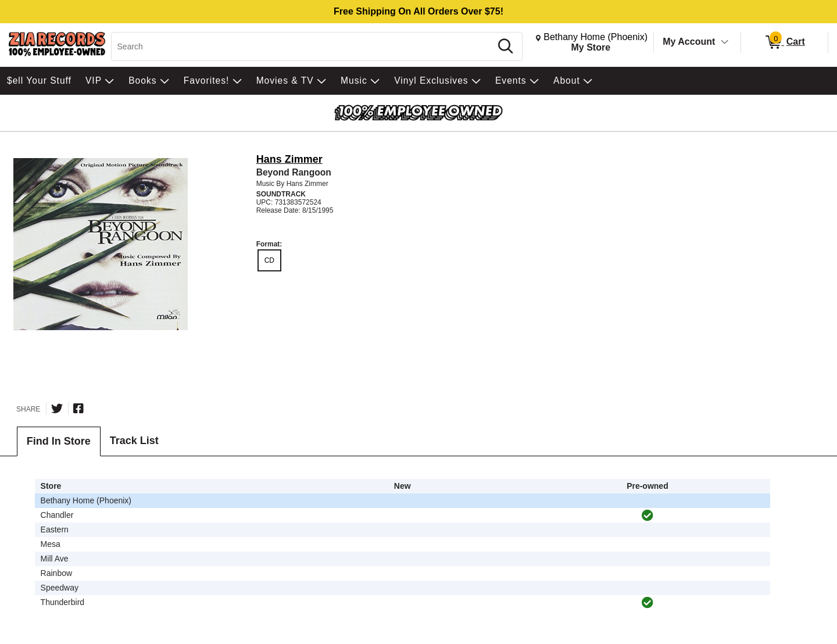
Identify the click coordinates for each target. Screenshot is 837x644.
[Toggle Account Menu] (725, 42)
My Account (689, 42)
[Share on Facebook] (78, 409)
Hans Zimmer (289, 159)
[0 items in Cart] (784, 42)
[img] (648, 516)
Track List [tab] (134, 441)
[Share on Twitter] (57, 409)
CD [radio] (269, 260)
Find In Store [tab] (59, 441)
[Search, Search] (303, 46)
